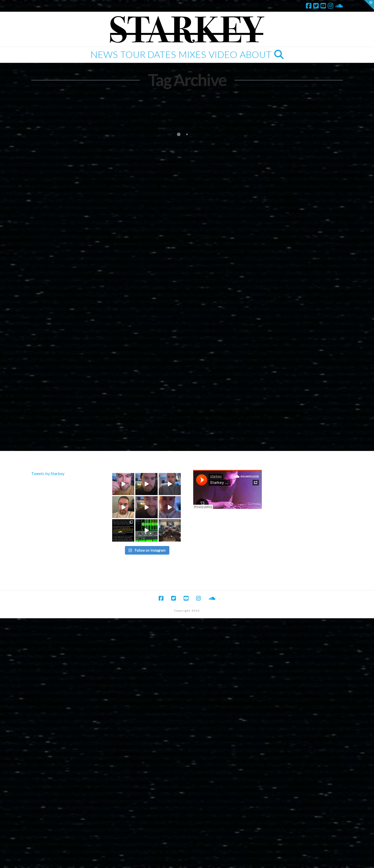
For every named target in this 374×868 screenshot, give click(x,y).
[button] (369, 5)
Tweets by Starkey (48, 473)
